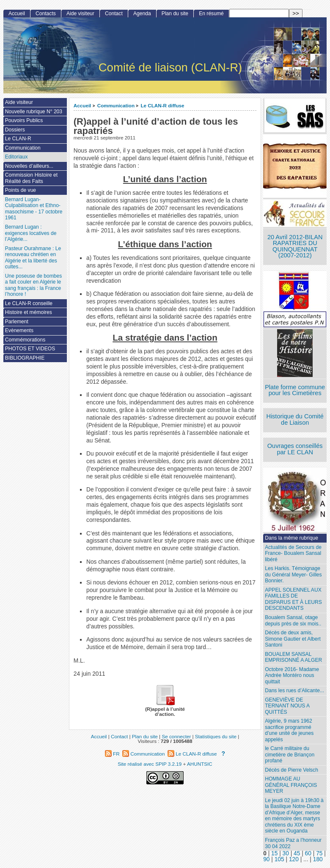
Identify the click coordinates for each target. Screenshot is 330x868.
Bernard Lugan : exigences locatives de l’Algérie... (31, 233)
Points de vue (21, 190)
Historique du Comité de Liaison (295, 419)
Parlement (17, 322)
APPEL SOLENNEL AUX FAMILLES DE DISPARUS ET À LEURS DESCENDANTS (293, 599)
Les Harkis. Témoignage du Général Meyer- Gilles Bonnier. (293, 575)
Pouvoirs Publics (24, 120)
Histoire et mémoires (29, 312)
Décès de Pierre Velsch (291, 770)
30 (286, 853)
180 (318, 859)
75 (319, 853)
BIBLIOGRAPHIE (25, 358)
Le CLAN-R (18, 139)
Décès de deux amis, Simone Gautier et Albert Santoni (293, 639)
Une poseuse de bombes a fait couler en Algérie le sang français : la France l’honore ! (33, 285)
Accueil (82, 105)
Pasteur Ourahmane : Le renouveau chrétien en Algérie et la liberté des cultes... (33, 258)
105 (279, 859)
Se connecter (176, 736)
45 (297, 853)
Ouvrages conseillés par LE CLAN (295, 449)
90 (266, 859)
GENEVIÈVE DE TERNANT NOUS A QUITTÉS (287, 706)
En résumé (211, 14)
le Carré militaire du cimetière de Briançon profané (290, 755)
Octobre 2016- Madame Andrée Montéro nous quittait (292, 676)
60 (308, 853)
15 (274, 853)
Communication (116, 105)
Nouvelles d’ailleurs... (29, 166)
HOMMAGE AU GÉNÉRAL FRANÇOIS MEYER (291, 785)
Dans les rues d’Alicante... (294, 691)
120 (294, 859)
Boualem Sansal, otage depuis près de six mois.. (293, 621)
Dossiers (15, 130)
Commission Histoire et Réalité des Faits (31, 178)
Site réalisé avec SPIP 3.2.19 (150, 764)
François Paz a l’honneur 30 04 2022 (293, 843)
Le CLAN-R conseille (29, 303)
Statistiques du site (216, 736)
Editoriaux (16, 157)
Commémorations (25, 340)
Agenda (142, 14)
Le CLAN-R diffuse (162, 105)
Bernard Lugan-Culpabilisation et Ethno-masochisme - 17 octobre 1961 (34, 209)
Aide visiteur (80, 14)
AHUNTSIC (200, 764)
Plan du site (175, 14)
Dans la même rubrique (291, 538)
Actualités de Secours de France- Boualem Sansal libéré (293, 553)
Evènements (19, 330)
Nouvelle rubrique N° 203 (34, 112)
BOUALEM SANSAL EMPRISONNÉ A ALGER (293, 657)
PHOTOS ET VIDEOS (30, 349)
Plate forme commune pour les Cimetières (295, 390)
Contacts (46, 14)
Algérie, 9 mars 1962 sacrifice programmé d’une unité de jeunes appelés (289, 730)
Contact (114, 14)
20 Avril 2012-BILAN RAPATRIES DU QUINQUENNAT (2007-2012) (295, 246)
